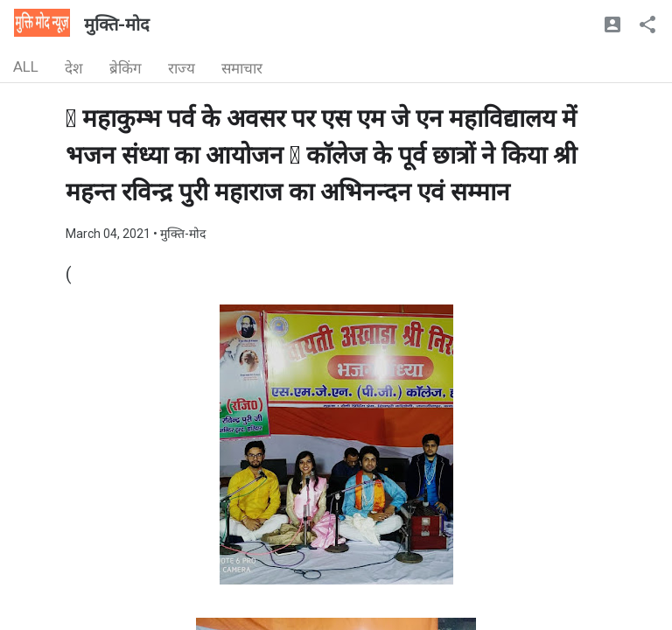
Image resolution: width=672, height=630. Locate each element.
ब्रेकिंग (126, 68)
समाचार (242, 68)
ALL (26, 66)
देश (74, 68)
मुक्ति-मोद (117, 24)
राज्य (182, 68)
